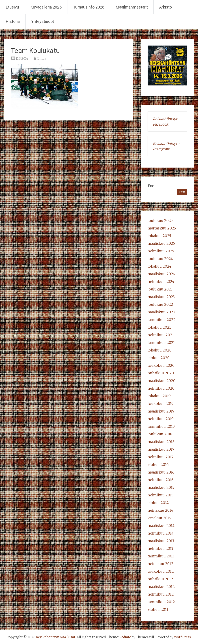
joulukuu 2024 (160, 259)
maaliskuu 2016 (161, 472)
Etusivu (12, 7)
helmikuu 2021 (161, 335)
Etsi (151, 186)
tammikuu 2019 (161, 426)
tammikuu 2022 (162, 320)
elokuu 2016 (158, 465)
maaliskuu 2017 (161, 449)
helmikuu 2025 (161, 251)
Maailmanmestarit (132, 7)
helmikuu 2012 (161, 594)
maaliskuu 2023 (161, 297)
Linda (42, 59)
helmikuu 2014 (161, 533)
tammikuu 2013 (161, 556)
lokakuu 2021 (159, 327)
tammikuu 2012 (161, 602)
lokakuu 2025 (159, 236)
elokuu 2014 (158, 503)
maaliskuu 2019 (161, 411)
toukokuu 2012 (161, 571)
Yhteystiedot (43, 21)
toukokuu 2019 (161, 404)
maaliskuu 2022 (161, 312)
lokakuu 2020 (160, 350)
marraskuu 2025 (162, 228)
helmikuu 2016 (161, 480)
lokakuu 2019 (159, 396)
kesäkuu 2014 (159, 518)
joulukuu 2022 (160, 304)
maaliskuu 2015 (161, 487)
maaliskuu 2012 (161, 587)
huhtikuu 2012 (160, 579)
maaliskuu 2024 (161, 274)
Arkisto (166, 7)
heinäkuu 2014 (160, 510)
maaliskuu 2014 (161, 526)
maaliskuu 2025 (161, 243)
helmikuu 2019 (161, 419)
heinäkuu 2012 (160, 564)
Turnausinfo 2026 (89, 7)
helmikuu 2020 (161, 388)
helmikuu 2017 (160, 457)
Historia (13, 21)
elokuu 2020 (159, 358)
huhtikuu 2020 (161, 373)
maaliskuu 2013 (161, 541)
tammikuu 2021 (161, 343)
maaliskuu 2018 (161, 442)
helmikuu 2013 (160, 548)
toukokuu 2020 (161, 365)
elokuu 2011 (158, 609)
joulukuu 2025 (160, 220)
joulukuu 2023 (160, 289)
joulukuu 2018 (160, 434)
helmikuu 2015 (160, 495)
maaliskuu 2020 (161, 381)
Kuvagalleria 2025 (46, 7)
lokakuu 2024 (159, 266)
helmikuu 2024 (161, 282)
